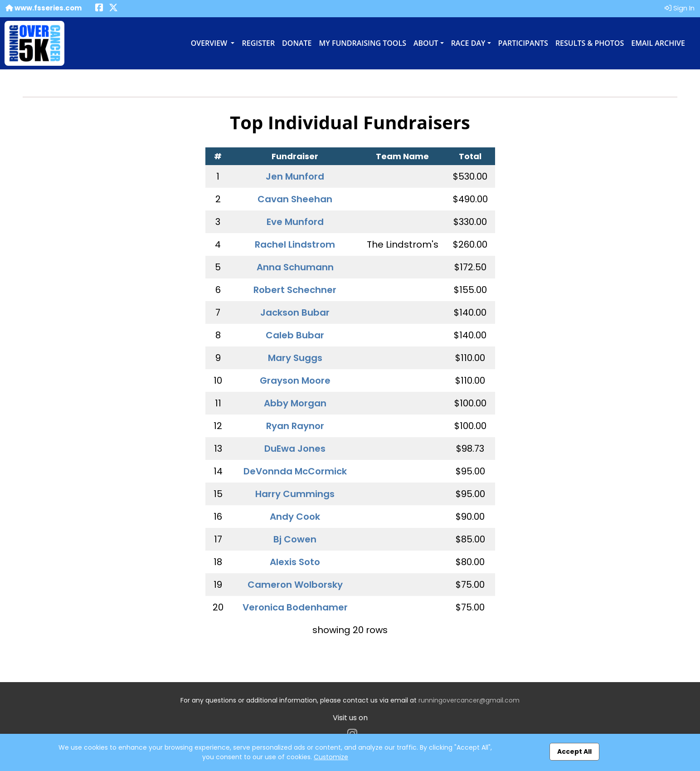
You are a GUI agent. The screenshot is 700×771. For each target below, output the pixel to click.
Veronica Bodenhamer (295, 607)
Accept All (574, 751)
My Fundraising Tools (363, 43)
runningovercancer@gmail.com (469, 700)
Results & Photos (590, 43)
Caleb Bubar (295, 335)
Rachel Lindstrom (295, 244)
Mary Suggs (295, 358)
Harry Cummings (295, 494)
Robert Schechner (295, 290)
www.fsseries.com (44, 8)
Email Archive (658, 43)
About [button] (426, 43)
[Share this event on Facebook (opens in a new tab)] (99, 8)
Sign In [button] (680, 8)
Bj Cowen (295, 539)
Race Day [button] (468, 43)
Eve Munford (295, 222)
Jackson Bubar (295, 312)
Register (258, 43)
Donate (297, 43)
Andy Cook (295, 517)
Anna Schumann (295, 267)
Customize (331, 757)
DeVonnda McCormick (295, 471)
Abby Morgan (295, 403)
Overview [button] (210, 43)
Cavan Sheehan (295, 199)
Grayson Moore (295, 381)
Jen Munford (295, 176)
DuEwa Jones (295, 449)
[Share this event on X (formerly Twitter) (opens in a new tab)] (113, 8)
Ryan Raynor (295, 426)
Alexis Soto (295, 562)
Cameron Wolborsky (295, 585)
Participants (523, 43)
